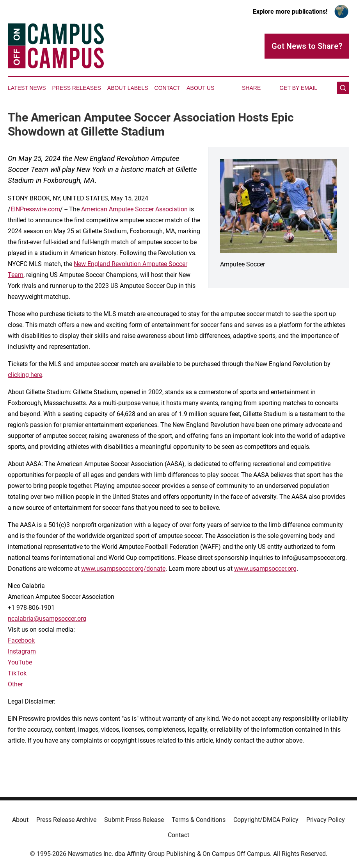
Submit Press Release (134, 820)
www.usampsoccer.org (265, 569)
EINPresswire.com (35, 209)
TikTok (17, 673)
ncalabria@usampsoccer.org (47, 619)
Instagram (22, 651)
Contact (168, 88)
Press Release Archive (66, 820)
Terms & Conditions (199, 820)
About (20, 820)
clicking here (25, 375)
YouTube (20, 662)
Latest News (27, 88)
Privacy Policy (326, 820)
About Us (200, 88)
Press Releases (77, 88)
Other (15, 684)
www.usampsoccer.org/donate (123, 569)
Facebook (21, 640)
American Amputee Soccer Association (134, 209)
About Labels (128, 88)
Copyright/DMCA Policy (266, 820)
